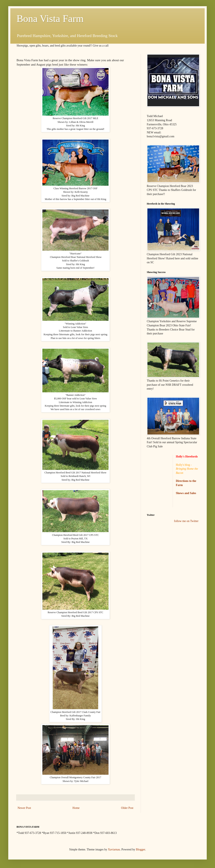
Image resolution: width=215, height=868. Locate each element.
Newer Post (24, 808)
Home (76, 808)
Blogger (140, 849)
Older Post (127, 808)
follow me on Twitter (186, 521)
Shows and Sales (186, 493)
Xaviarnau (114, 849)
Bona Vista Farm (50, 19)
